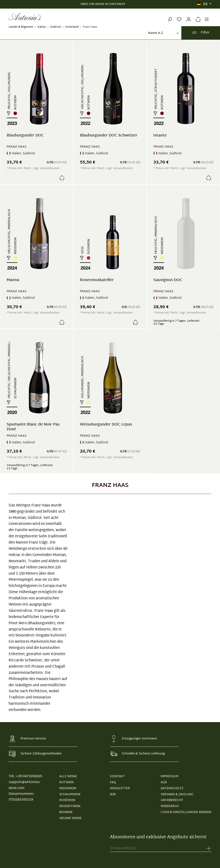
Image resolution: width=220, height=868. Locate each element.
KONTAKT (117, 776)
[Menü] (207, 17)
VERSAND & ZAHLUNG (177, 795)
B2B (113, 795)
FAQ (113, 782)
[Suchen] (170, 17)
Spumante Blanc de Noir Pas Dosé (33, 427)
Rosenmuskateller (97, 281)
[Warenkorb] (197, 17)
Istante (160, 136)
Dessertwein (70, 806)
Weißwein (68, 788)
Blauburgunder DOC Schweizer (109, 136)
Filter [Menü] (201, 33)
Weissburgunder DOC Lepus (106, 425)
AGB (164, 782)
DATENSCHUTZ (172, 788)
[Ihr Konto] (189, 17)
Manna (13, 281)
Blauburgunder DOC (25, 136)
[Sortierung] (163, 33)
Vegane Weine (70, 818)
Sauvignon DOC (168, 281)
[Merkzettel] (179, 17)
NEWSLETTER (120, 788)
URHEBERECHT (172, 800)
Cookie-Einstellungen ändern (186, 812)
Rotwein (66, 782)
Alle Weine (68, 776)
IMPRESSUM (170, 776)
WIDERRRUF (170, 806)
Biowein (66, 812)
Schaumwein (70, 795)
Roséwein (67, 800)
